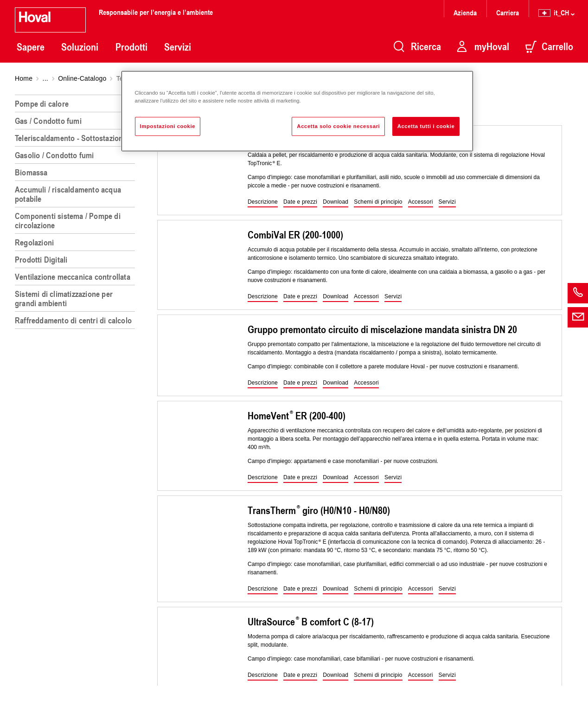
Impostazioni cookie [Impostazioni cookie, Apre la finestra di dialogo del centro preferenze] (168, 126)
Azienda (465, 12)
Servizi (178, 47)
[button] (263, 202)
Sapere (31, 47)
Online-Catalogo (82, 78)
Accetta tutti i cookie (426, 126)
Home (24, 78)
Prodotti (131, 47)
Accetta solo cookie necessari (338, 126)
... (45, 78)
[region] (77, 397)
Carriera (508, 12)
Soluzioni (80, 47)
